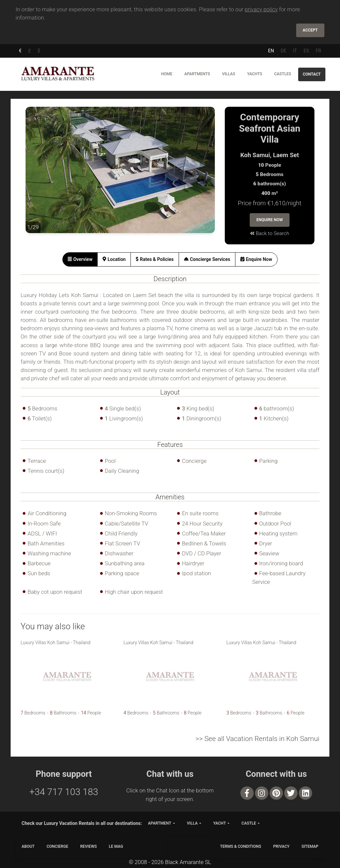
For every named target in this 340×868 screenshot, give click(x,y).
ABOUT (28, 846)
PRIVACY (281, 846)
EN (271, 51)
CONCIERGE (57, 846)
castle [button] (249, 823)
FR (318, 51)
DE (283, 51)
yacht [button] (219, 823)
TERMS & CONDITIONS (241, 846)
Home (167, 74)
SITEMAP (310, 846)
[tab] (80, 259)
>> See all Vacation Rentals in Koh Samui (257, 739)
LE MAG (116, 846)
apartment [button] (159, 823)
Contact (312, 74)
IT (295, 51)
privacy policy (261, 9)
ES (306, 51)
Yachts (255, 74)
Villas (229, 74)
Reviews (88, 846)
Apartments (197, 74)
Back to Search (270, 233)
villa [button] (192, 823)
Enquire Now (270, 220)
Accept (310, 30)
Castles (283, 74)
